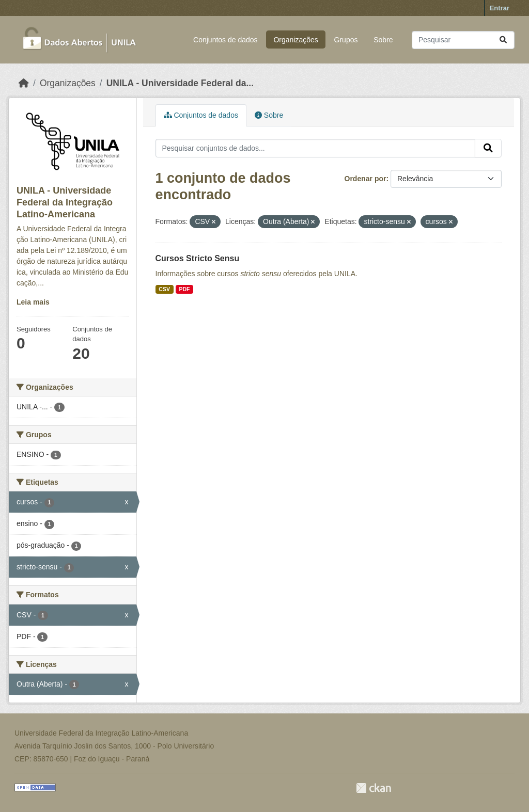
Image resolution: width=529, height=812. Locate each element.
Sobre (383, 40)
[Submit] (503, 40)
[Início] (24, 83)
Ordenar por (365, 179)
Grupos (346, 40)
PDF (184, 289)
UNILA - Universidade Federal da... (180, 83)
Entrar (500, 8)
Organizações (295, 40)
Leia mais (33, 302)
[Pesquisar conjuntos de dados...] (463, 40)
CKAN (374, 788)
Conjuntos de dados (225, 40)
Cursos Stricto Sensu (198, 258)
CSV (164, 289)
